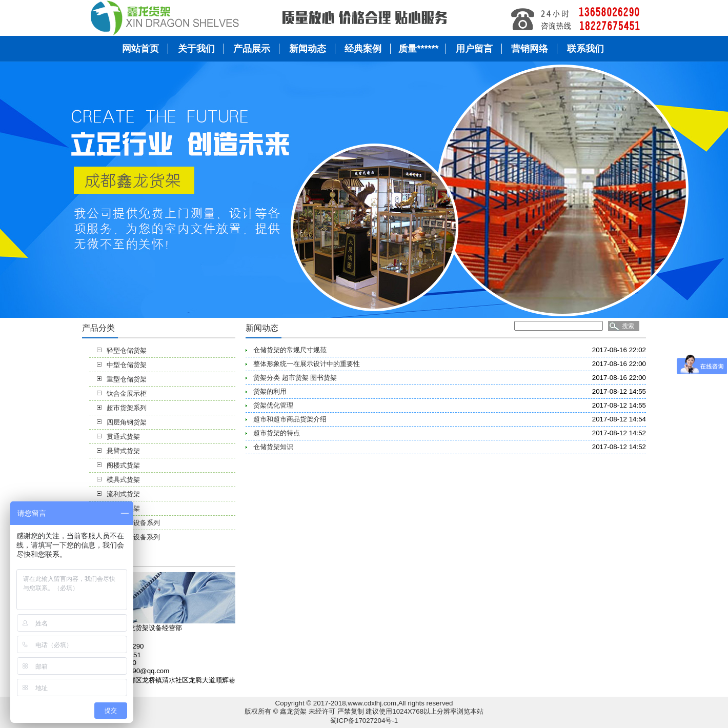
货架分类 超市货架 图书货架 (295, 378)
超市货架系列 (127, 408)
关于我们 (196, 49)
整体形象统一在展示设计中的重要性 (307, 364)
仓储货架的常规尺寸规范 (290, 350)
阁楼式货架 (123, 465)
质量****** (418, 49)
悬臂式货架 (123, 451)
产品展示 (252, 49)
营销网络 (530, 49)
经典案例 (363, 49)
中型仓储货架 (127, 365)
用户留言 (474, 49)
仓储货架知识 (273, 447)
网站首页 (140, 49)
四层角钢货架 (127, 422)
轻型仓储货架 (127, 350)
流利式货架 (123, 494)
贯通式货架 (123, 437)
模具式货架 (123, 480)
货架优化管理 (273, 405)
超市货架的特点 (277, 433)
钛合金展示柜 (127, 393)
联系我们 (585, 49)
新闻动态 (308, 49)
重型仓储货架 (127, 379)
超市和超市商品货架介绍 (290, 419)
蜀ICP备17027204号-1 (364, 721)
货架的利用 (270, 391)
